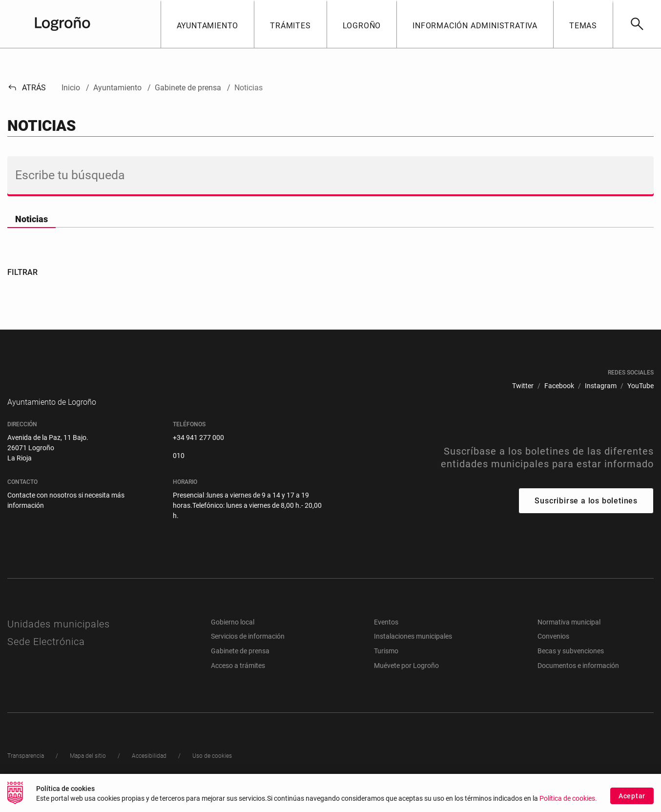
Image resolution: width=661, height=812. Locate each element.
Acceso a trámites (238, 680)
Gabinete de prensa (240, 666)
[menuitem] (523, 386)
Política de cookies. (568, 802)
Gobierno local (233, 637)
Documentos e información (578, 680)
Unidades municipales (59, 639)
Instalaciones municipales (413, 651)
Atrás (27, 88)
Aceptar (632, 799)
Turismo (386, 666)
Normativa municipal (569, 637)
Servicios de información (248, 651)
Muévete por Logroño (406, 680)
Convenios (553, 651)
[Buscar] (637, 24)
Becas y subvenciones (571, 666)
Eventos (386, 637)
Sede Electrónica (46, 656)
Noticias (31, 219)
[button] (207, 24)
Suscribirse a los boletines (586, 515)
